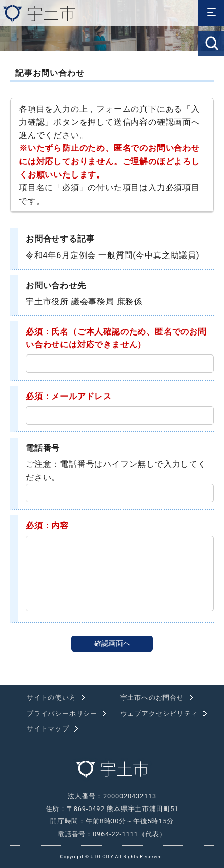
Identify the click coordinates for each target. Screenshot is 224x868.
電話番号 (43, 448)
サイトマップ (48, 729)
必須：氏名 (47, 332)
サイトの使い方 (52, 697)
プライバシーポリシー (62, 713)
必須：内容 (47, 526)
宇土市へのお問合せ (152, 697)
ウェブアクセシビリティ (159, 713)
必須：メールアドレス (69, 396)
